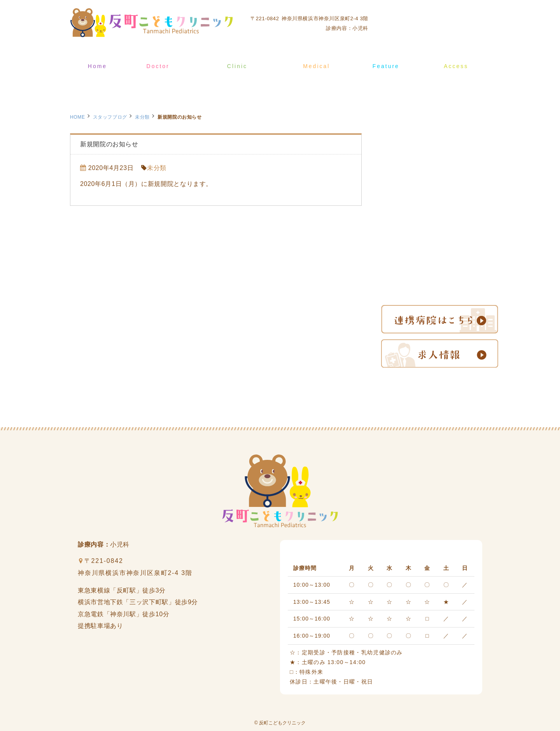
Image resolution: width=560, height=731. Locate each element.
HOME (78, 117)
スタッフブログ (110, 117)
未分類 (142, 117)
